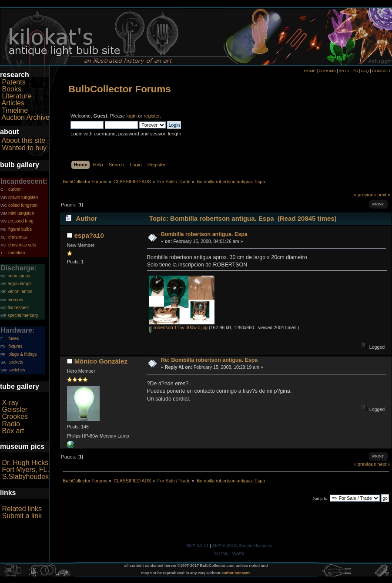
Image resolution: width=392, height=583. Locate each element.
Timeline (15, 110)
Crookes (15, 416)
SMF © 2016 (224, 545)
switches (17, 370)
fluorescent (18, 308)
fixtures (15, 346)
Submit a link (22, 516)
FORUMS (327, 71)
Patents (13, 82)
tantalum (17, 253)
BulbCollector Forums (120, 89)
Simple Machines (255, 545)
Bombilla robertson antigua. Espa (204, 234)
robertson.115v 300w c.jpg (178, 327)
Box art (13, 431)
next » (384, 195)
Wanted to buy (24, 148)
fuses (13, 339)
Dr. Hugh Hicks (25, 463)
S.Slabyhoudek (25, 477)
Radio (11, 424)
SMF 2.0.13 (198, 545)
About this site (24, 140)
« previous (365, 195)
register (152, 116)
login (131, 116)
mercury (15, 300)
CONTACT (381, 71)
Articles (13, 103)
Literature (17, 96)
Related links (22, 509)
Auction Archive (26, 117)
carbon (15, 189)
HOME (310, 71)
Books (11, 89)
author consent (236, 573)
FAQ (365, 71)
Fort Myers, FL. (25, 470)
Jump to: (320, 498)
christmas (18, 237)
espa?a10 (89, 235)
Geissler (15, 409)
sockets (16, 362)
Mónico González (101, 361)
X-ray (10, 403)
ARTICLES (348, 71)
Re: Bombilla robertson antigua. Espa (209, 360)
